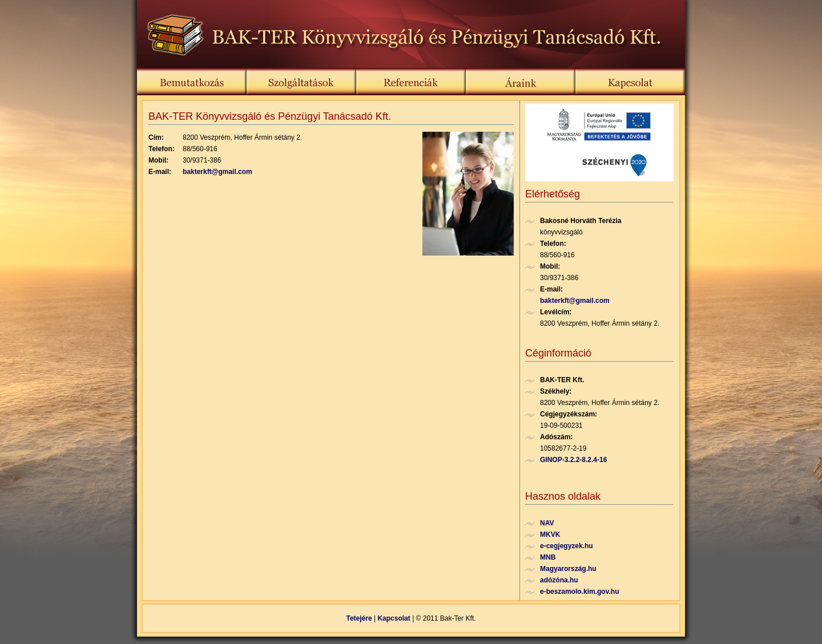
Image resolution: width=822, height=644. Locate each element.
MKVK (550, 534)
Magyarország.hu (568, 569)
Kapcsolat (394, 618)
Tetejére (359, 618)
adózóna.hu (559, 580)
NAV (547, 523)
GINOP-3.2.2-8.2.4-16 (573, 460)
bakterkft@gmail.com (217, 172)
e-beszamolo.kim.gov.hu (579, 592)
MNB (548, 557)
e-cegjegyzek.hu (567, 546)
